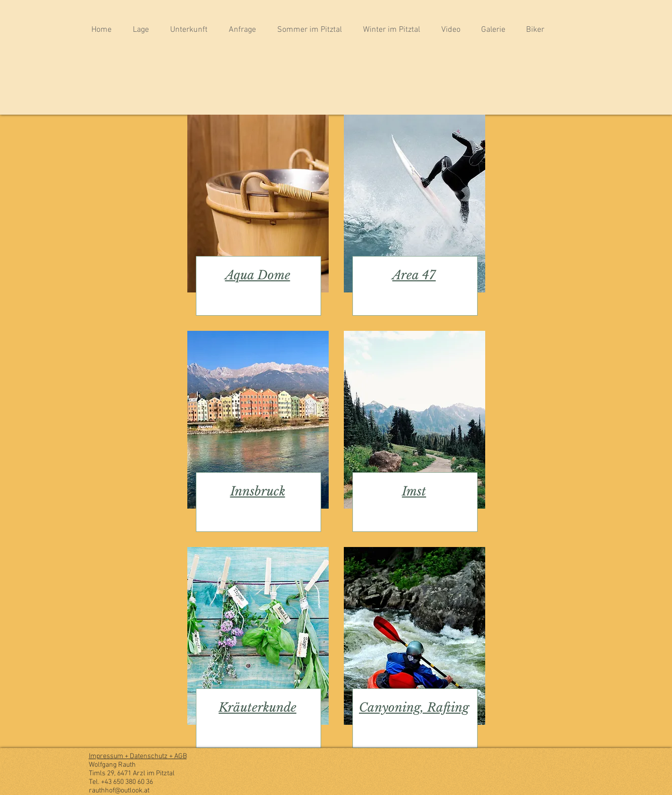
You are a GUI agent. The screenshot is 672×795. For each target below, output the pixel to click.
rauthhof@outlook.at (119, 791)
